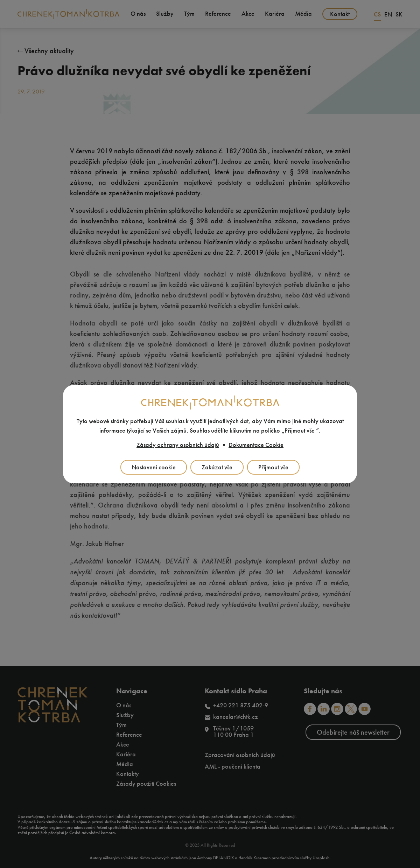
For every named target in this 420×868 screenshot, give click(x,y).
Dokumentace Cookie (256, 445)
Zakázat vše (217, 467)
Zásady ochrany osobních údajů (178, 445)
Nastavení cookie (154, 467)
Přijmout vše (273, 467)
